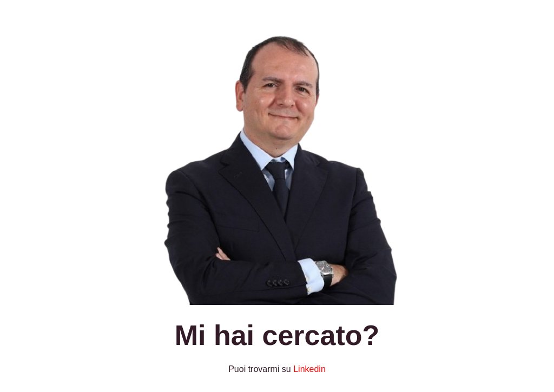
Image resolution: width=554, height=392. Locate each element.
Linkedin (309, 369)
